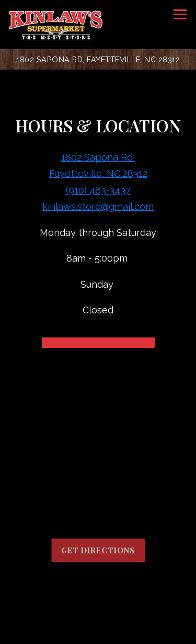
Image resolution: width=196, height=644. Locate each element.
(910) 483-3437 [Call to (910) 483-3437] (98, 190)
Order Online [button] (98, 632)
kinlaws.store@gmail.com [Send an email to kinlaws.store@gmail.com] (98, 206)
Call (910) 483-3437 (98, 608)
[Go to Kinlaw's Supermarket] (98, 59)
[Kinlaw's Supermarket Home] (56, 25)
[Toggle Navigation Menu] (180, 14)
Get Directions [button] (98, 552)
